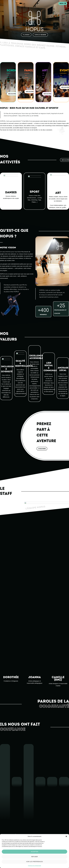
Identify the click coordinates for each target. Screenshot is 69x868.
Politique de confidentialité (34, 866)
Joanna (34, 555)
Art (35, 830)
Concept (37, 824)
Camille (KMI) (36, 526)
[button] (66, 836)
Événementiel (39, 832)
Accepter (34, 852)
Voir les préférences (34, 862)
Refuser (34, 857)
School (37, 826)
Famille (37, 828)
